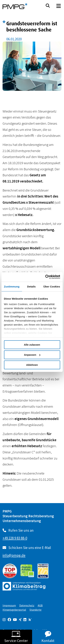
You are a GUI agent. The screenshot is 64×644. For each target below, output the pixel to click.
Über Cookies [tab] (52, 287)
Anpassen (32, 355)
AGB (40, 605)
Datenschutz (27, 605)
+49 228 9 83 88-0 (15, 538)
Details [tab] (31, 287)
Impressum (9, 605)
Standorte (35, 610)
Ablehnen (32, 365)
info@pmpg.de (14, 555)
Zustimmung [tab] (12, 287)
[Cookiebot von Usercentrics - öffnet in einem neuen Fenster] (46, 277)
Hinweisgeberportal (14, 610)
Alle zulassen (32, 345)
